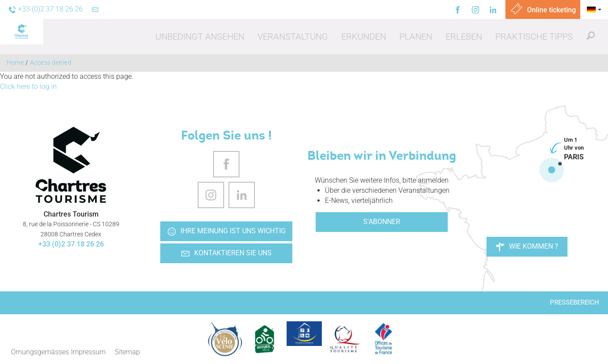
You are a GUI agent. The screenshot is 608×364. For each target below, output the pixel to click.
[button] (200, 37)
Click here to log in (28, 86)
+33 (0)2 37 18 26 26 (71, 244)
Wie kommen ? (527, 246)
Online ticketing (543, 10)
